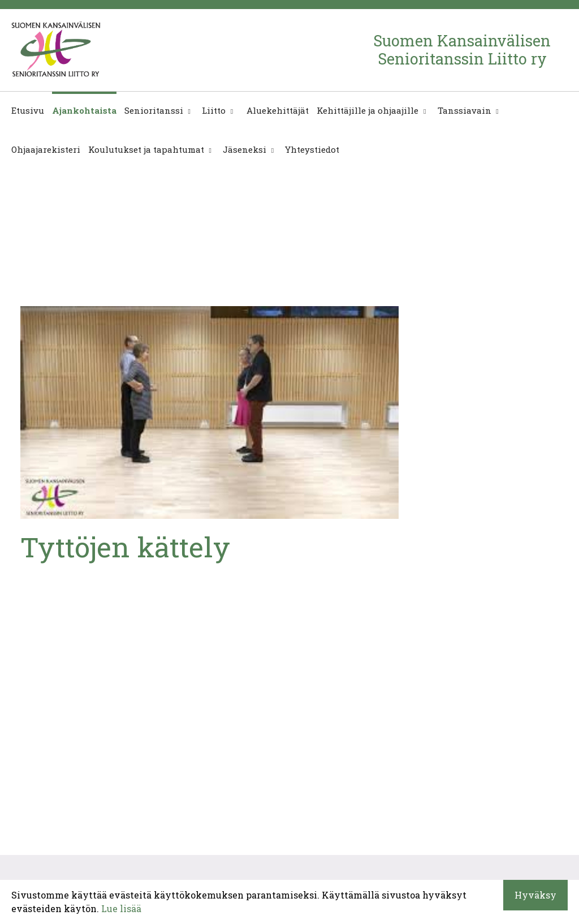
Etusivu (28, 110)
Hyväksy (535, 895)
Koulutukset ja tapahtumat (146, 149)
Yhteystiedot (312, 149)
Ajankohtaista (84, 110)
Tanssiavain (465, 110)
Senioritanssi (154, 110)
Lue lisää (121, 908)
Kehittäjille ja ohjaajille (368, 110)
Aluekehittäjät (276, 110)
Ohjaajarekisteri (46, 149)
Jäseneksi (245, 149)
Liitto (214, 110)
